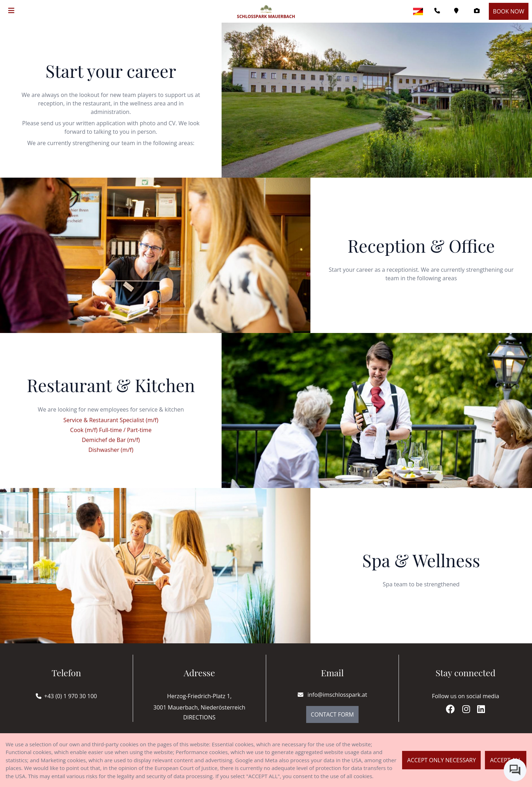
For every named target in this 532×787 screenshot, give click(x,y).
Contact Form (332, 714)
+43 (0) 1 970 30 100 (71, 696)
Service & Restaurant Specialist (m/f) (111, 420)
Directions (199, 717)
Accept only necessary (441, 760)
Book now (509, 11)
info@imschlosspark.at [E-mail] (333, 695)
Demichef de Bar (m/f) (111, 440)
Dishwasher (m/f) (111, 450)
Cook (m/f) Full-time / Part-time (111, 430)
